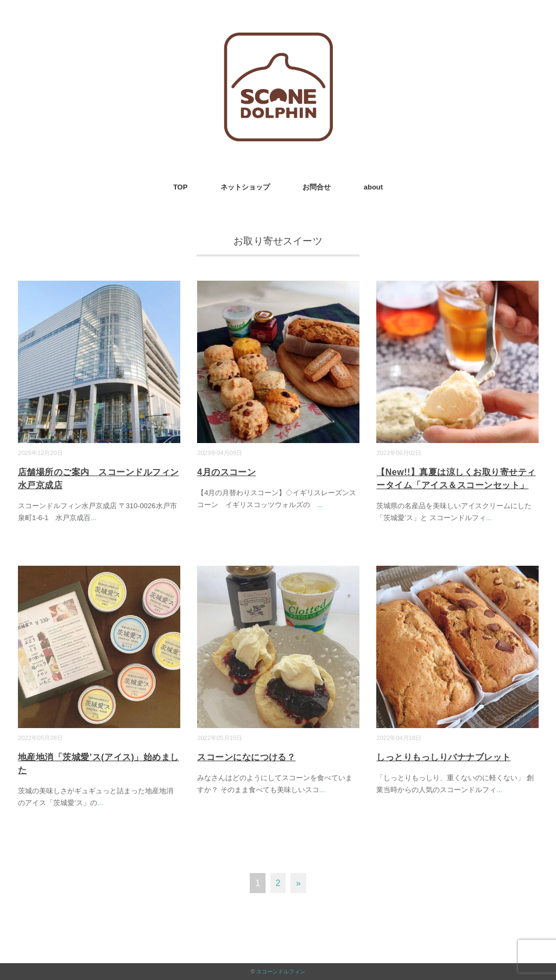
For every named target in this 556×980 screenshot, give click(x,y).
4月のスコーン (226, 472)
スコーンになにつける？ (246, 757)
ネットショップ (245, 187)
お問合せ (317, 187)
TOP (181, 187)
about (373, 187)
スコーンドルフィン (281, 972)
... (94, 518)
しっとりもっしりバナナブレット (443, 757)
